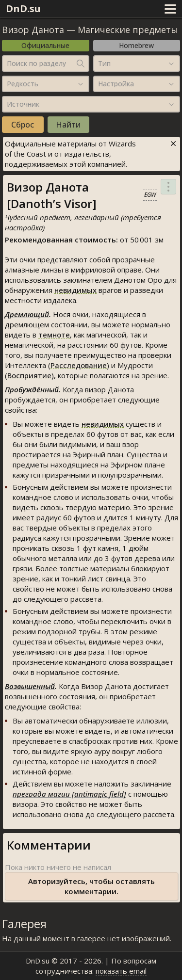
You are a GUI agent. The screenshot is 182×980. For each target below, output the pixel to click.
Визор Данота (33, 30)
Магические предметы (128, 30)
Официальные (45, 45)
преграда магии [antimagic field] (69, 794)
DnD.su (23, 8)
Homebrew (136, 45)
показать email (121, 971)
